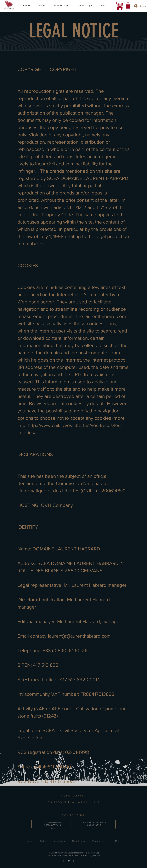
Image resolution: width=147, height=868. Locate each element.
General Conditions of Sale (75, 855)
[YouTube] (69, 861)
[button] (128, 5)
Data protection (54, 855)
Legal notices (95, 855)
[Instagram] (73, 861)
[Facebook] (64, 861)
